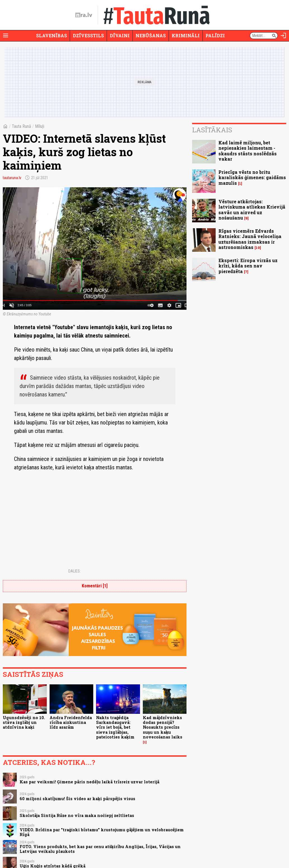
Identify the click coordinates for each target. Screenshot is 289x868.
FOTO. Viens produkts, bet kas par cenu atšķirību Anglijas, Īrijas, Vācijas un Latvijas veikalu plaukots (100, 849)
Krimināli (186, 35)
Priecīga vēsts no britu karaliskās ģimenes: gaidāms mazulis (252, 177)
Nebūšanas (151, 35)
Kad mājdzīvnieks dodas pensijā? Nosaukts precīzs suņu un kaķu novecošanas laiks (163, 727)
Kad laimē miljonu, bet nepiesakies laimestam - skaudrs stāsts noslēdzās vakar (248, 151)
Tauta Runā (21, 126)
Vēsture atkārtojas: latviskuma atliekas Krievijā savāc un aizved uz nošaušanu (252, 210)
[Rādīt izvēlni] (6, 36)
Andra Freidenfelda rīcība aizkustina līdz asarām (71, 722)
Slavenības (52, 35)
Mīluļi (40, 126)
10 (258, 248)
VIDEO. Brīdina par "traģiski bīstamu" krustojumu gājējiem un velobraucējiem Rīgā (102, 832)
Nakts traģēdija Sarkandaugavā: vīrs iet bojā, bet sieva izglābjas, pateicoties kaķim (115, 727)
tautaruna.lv (12, 178)
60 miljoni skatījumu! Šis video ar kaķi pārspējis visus (77, 799)
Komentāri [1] (95, 586)
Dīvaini (120, 35)
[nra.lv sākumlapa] (84, 15)
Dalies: (74, 571)
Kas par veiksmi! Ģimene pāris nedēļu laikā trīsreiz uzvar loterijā (89, 782)
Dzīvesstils (88, 35)
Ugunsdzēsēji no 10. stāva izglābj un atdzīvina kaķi (24, 722)
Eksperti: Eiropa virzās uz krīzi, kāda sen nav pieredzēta (248, 266)
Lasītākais (212, 130)
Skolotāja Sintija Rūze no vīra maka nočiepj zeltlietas (77, 815)
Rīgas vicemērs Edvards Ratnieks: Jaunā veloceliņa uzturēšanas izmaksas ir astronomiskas (250, 239)
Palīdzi (215, 35)
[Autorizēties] (283, 36)
